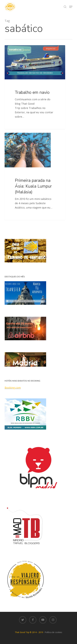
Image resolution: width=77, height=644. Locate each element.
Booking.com (13, 388)
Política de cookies (53, 632)
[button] (71, 7)
